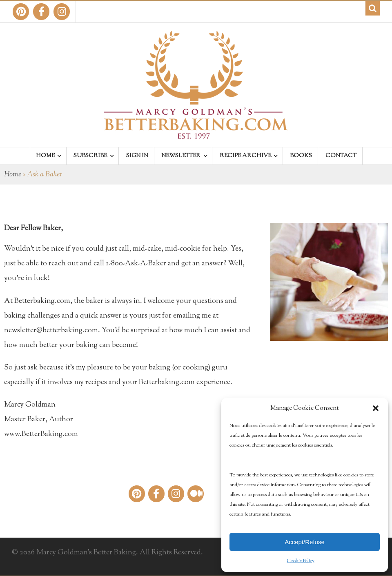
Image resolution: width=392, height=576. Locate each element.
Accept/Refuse (305, 542)
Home (13, 175)
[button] (376, 408)
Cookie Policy (301, 561)
